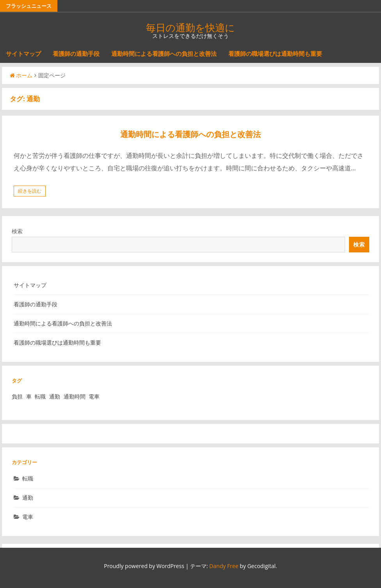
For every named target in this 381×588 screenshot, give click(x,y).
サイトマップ (23, 54)
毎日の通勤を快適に (190, 27)
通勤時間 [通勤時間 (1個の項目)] (75, 396)
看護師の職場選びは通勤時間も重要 (275, 54)
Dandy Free (224, 566)
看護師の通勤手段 (76, 54)
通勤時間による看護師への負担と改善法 (164, 54)
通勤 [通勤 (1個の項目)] (55, 396)
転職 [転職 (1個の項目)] (40, 396)
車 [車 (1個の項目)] (29, 396)
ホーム (21, 75)
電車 (28, 517)
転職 (28, 478)
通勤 (28, 498)
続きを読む (30, 191)
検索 (17, 231)
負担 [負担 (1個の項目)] (17, 396)
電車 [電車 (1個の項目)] (94, 396)
